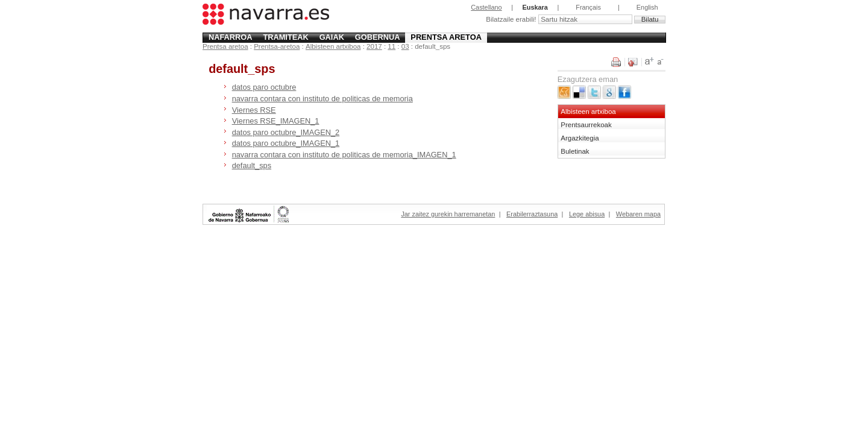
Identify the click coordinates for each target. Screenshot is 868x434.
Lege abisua (587, 214)
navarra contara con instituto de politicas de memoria (322, 99)
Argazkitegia (580, 138)
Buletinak (575, 151)
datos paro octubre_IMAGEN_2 (286, 132)
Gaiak (332, 37)
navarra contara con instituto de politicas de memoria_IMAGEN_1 (344, 155)
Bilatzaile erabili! (512, 19)
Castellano (486, 7)
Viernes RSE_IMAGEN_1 (276, 121)
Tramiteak (285, 37)
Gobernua (378, 37)
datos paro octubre (264, 87)
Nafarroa (231, 37)
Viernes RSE (254, 110)
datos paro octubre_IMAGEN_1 (286, 143)
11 (392, 46)
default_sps (252, 165)
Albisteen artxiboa (333, 46)
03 (405, 46)
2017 (374, 46)
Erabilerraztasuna (532, 214)
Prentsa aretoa (446, 37)
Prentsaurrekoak (586, 125)
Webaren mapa (638, 214)
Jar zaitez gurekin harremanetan (448, 214)
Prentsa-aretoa (277, 46)
